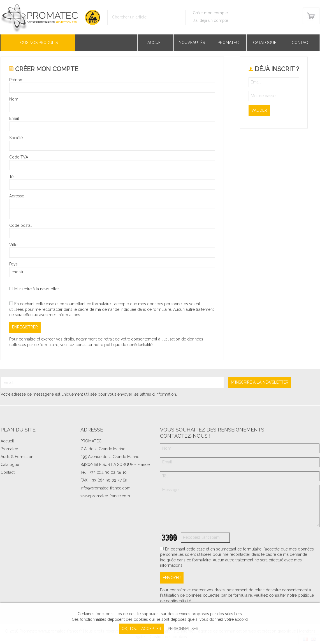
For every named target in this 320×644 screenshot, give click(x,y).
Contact (301, 43)
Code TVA (19, 157)
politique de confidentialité (128, 345)
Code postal (20, 225)
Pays (13, 264)
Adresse (17, 196)
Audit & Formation (17, 457)
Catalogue (265, 43)
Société (16, 138)
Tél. (12, 177)
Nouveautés (192, 43)
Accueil (156, 43)
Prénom (16, 80)
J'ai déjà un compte (210, 20)
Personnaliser (183, 629)
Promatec (228, 43)
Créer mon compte (210, 13)
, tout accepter (141, 629)
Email (14, 118)
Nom (14, 99)
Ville (13, 245)
